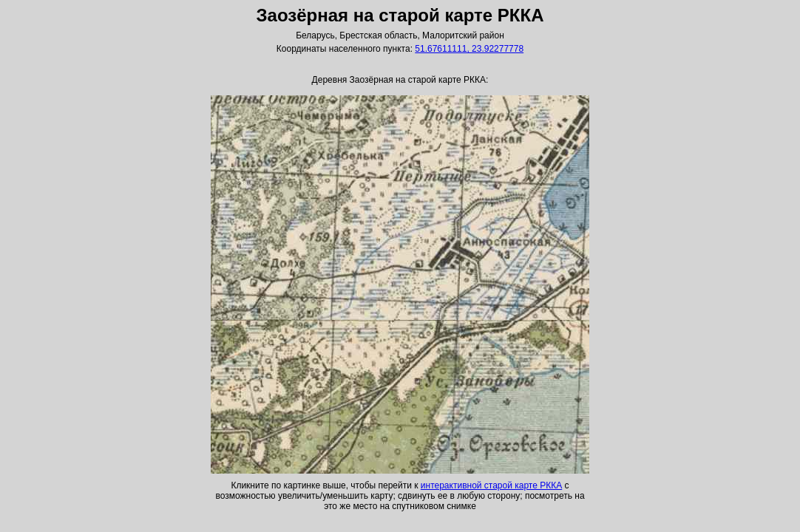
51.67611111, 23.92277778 (469, 49)
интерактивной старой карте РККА (491, 485)
